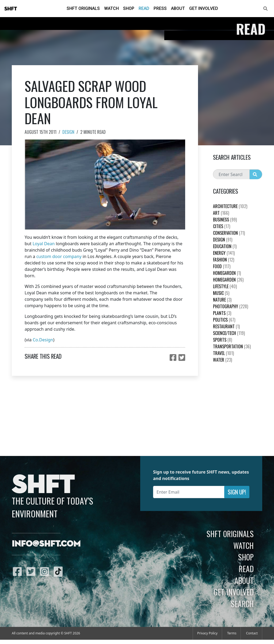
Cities (222, 226)
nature (222, 300)
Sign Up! (237, 492)
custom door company (59, 256)
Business (225, 220)
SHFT (11, 9)
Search (242, 604)
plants (222, 313)
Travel (223, 353)
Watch (111, 8)
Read (144, 8)
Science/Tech (229, 333)
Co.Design (43, 340)
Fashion (224, 260)
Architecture (230, 206)
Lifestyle (225, 286)
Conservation (229, 233)
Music (221, 293)
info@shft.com (46, 544)
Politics (224, 320)
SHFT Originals (83, 8)
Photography (231, 306)
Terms (232, 633)
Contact (252, 633)
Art (221, 213)
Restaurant (226, 326)
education (225, 246)
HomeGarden (227, 273)
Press (160, 8)
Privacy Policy (207, 633)
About (178, 8)
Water (222, 360)
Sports (222, 340)
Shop (129, 8)
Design (68, 132)
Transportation (232, 346)
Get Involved (204, 8)
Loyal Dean (44, 244)
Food (222, 266)
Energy (224, 253)
